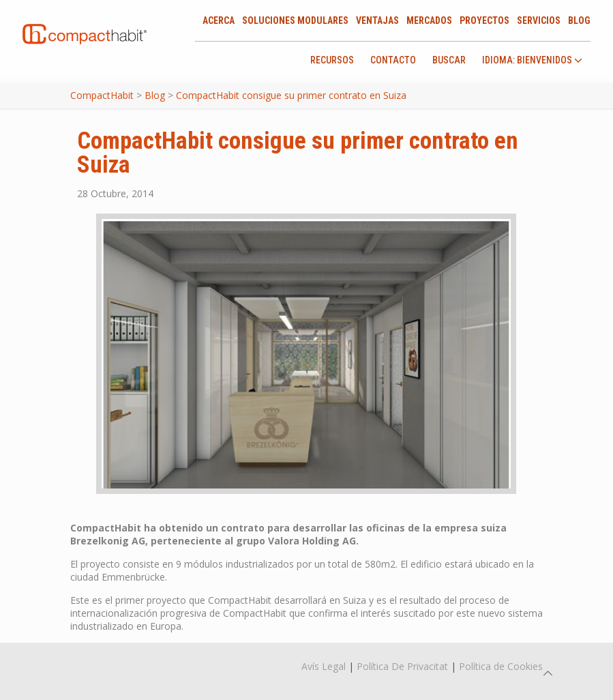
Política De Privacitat (402, 666)
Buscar (449, 60)
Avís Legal (324, 666)
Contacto (393, 60)
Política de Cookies (501, 666)
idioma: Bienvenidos (532, 60)
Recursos (332, 60)
